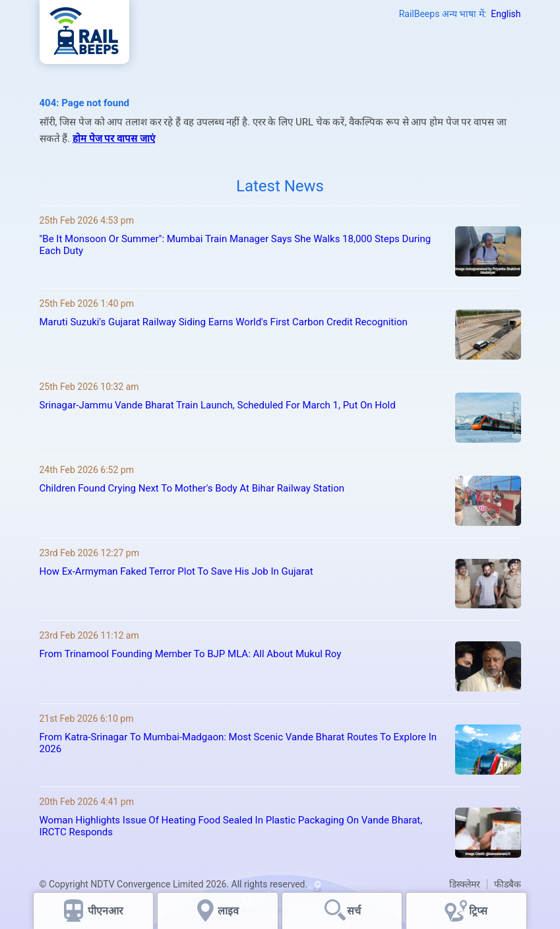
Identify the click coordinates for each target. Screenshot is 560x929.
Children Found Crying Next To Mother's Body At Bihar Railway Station (192, 488)
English (506, 14)
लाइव (230, 911)
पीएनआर (106, 911)
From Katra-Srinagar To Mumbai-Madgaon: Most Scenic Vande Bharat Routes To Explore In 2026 (238, 743)
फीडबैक (508, 884)
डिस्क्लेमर (465, 884)
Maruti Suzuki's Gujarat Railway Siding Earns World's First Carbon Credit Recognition (224, 322)
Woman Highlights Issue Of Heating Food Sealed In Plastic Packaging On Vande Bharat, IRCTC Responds (231, 826)
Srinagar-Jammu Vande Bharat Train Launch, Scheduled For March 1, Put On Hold (218, 405)
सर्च (354, 911)
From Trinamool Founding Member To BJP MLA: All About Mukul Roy (191, 654)
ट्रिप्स (478, 911)
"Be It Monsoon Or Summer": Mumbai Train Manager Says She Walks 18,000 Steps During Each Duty (235, 245)
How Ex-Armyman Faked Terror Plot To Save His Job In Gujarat (176, 571)
